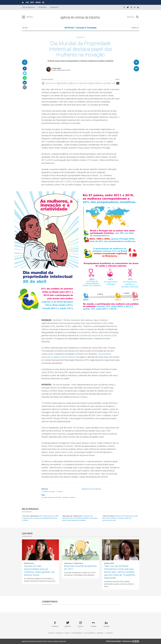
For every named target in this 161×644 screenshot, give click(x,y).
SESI (32, 2)
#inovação (44, 497)
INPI (86, 360)
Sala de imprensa (90, 633)
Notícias (51, 633)
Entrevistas (29, 563)
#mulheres (72, 497)
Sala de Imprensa (28, 7)
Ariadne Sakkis (57, 68)
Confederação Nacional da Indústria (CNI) (98, 335)
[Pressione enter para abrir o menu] (24, 17)
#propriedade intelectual (54, 497)
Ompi (76, 135)
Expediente (54, 7)
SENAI (38, 2)
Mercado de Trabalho (72, 516)
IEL (43, 2)
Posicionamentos (77, 633)
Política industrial (31, 516)
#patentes (65, 497)
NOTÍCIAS (69, 28)
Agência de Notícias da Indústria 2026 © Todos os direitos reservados (44, 641)
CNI (27, 2)
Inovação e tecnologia (86, 28)
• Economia (59, 491)
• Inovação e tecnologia (48, 491)
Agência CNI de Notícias (93, 489)
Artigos (67, 633)
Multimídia (42, 7)
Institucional (109, 516)
